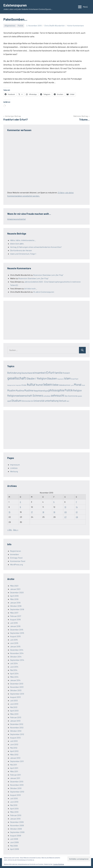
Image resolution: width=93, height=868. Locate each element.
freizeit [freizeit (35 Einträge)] (66, 373)
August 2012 (15, 738)
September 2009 (17, 832)
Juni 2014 (14, 667)
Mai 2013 (14, 707)
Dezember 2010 (17, 781)
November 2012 (17, 727)
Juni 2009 (14, 842)
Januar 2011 (15, 778)
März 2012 (14, 754)
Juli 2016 (14, 623)
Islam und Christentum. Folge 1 (23, 254)
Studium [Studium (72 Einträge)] (16, 401)
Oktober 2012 (16, 731)
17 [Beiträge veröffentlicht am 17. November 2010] (32, 512)
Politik (20, 26)
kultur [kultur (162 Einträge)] (31, 384)
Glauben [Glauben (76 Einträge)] (52, 378)
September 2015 (17, 633)
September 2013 (17, 694)
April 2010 (14, 808)
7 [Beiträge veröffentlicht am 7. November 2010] (76, 502)
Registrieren (16, 551)
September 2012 (17, 734)
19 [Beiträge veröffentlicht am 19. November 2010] (54, 512)
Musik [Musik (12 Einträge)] (83, 385)
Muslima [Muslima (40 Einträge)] (20, 390)
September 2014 (17, 660)
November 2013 (17, 687)
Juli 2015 (14, 640)
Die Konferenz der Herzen (21, 250)
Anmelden (15, 554)
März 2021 (14, 586)
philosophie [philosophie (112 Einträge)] (56, 390)
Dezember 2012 (17, 724)
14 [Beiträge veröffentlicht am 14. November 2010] (77, 507)
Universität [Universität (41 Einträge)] (39, 401)
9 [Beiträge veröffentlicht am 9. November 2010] (20, 507)
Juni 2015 (14, 643)
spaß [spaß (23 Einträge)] (9, 401)
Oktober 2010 (16, 788)
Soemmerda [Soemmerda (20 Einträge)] (73, 396)
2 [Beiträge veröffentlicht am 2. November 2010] (20, 502)
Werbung (14, 471)
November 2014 (17, 653)
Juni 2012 (14, 744)
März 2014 (14, 677)
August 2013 (15, 697)
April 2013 (14, 711)
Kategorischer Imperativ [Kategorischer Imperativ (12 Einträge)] (14, 385)
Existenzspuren (15, 5)
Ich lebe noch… (31, 288)
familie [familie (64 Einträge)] (58, 373)
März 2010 (14, 812)
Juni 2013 (14, 704)
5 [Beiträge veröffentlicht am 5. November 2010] (54, 502)
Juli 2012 (14, 741)
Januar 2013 (15, 721)
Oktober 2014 (16, 657)
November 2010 (17, 785)
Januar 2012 (15, 758)
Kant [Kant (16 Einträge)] (77, 379)
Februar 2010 (16, 815)
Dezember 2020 (17, 592)
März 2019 (14, 599)
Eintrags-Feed (16, 558)
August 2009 (16, 836)
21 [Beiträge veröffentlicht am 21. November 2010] (77, 512)
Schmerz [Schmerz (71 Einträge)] (38, 395)
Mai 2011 (14, 765)
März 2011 (14, 771)
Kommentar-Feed (18, 561)
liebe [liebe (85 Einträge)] (55, 385)
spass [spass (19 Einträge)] (80, 396)
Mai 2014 (14, 670)
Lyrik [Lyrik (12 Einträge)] (72, 385)
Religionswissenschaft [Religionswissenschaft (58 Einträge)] (20, 396)
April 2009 (14, 849)
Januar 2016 (15, 626)
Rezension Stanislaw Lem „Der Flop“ (48, 275)
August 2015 (15, 636)
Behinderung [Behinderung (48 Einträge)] (14, 373)
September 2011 (17, 761)
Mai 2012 (14, 748)
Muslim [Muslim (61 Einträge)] (11, 390)
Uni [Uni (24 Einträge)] (32, 401)
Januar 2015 (15, 646)
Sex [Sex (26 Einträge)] (66, 396)
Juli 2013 (14, 700)
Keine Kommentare (76, 26)
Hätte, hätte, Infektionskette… (23, 240)
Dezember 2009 (17, 822)
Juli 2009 (14, 839)
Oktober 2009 (16, 829)
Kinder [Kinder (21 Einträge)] (24, 385)
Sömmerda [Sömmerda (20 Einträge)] (26, 401)
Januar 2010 (15, 819)
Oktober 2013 (16, 690)
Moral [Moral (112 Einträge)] (78, 384)
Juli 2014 (14, 663)
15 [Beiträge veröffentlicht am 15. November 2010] (9, 512)
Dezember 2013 (17, 684)
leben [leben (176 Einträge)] (48, 384)
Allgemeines (10, 26)
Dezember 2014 (17, 650)
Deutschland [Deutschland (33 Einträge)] (27, 373)
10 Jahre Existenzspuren (44, 292)
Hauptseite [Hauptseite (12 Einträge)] (60, 379)
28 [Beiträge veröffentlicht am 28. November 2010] (77, 517)
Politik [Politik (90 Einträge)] (69, 390)
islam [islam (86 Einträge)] (67, 378)
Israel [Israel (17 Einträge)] (73, 379)
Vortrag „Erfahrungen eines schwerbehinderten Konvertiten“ (36, 247)
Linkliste (14, 468)
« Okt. (10, 530)
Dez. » (16, 530)
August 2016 (15, 619)
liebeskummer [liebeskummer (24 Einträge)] (65, 385)
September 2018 (17, 609)
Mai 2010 (14, 805)
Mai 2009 (14, 846)
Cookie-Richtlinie (59, 864)
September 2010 (17, 792)
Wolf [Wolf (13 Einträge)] (68, 401)
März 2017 (14, 613)
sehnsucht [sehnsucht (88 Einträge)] (58, 395)
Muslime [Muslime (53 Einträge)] (29, 390)
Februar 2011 (15, 775)
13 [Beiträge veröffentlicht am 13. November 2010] (65, 507)
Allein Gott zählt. (17, 244)
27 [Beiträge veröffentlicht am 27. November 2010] (65, 517)
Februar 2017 (16, 616)
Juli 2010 (14, 798)
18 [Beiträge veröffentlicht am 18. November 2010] (43, 512)
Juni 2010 (14, 802)
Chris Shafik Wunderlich (54, 26)
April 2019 (14, 596)
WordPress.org (17, 564)
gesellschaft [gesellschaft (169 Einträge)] (17, 378)
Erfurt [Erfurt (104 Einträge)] (50, 372)
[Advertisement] (25, 320)
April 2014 (14, 673)
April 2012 (14, 751)
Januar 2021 (15, 589)
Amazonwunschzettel (16, 219)
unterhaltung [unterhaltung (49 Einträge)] (52, 401)
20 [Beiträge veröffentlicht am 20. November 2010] (66, 512)
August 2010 (15, 795)
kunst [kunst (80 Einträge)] (39, 385)
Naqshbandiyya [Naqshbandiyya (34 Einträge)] (41, 391)
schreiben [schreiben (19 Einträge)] (47, 396)
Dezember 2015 (17, 630)
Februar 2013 (16, 717)
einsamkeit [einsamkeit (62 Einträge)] (39, 373)
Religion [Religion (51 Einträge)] (77, 390)
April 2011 (14, 768)
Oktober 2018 (16, 606)
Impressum (15, 465)
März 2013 (14, 714)
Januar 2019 (15, 603)
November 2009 (17, 825)
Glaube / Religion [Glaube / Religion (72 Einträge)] (37, 378)
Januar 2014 (15, 680)
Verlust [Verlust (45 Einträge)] (62, 401)
